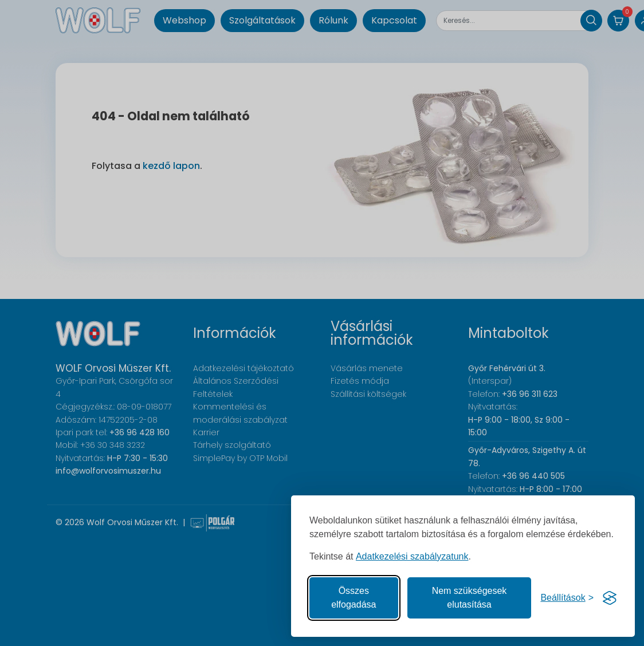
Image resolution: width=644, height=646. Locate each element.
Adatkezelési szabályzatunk (412, 556)
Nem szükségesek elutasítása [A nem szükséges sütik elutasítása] (470, 598)
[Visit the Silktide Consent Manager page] (610, 598)
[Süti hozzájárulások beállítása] (567, 598)
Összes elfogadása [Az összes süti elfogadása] (354, 598)
